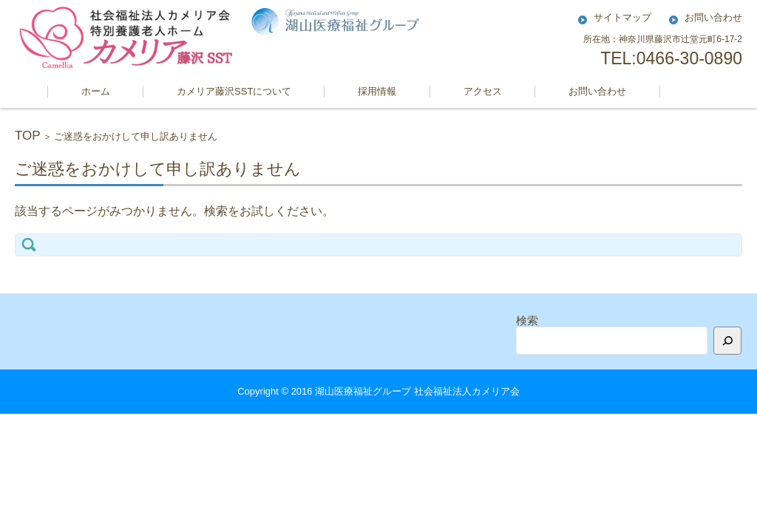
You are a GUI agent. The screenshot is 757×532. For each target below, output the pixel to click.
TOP (28, 136)
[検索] (727, 341)
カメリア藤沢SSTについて (234, 91)
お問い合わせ (597, 91)
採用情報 (377, 91)
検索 (527, 320)
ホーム (96, 91)
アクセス (483, 91)
